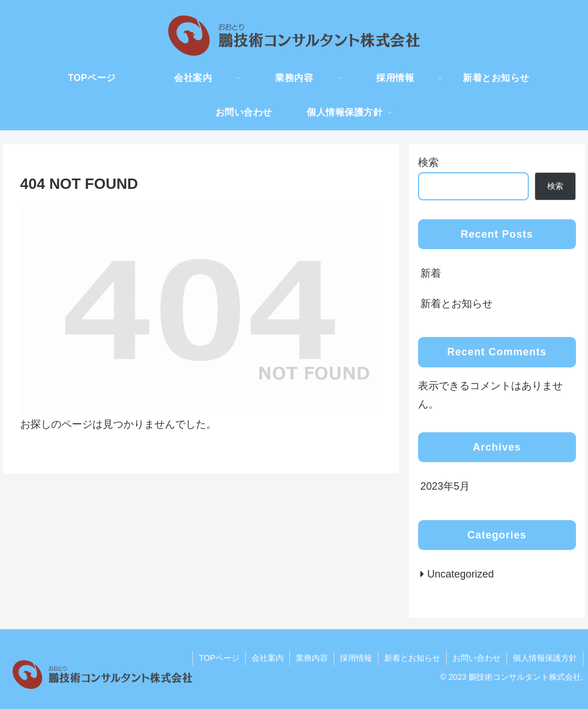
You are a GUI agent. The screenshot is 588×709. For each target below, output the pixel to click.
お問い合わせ (477, 658)
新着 (431, 273)
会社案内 (268, 658)
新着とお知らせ (457, 304)
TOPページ (219, 658)
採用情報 (356, 658)
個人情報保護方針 (545, 658)
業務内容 (312, 658)
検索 (428, 162)
